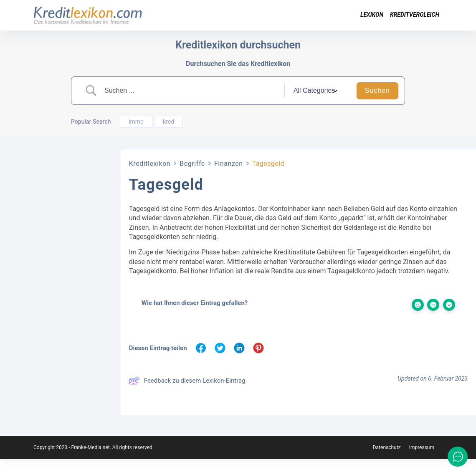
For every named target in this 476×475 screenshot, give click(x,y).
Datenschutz (387, 464)
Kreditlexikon (150, 164)
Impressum (422, 464)
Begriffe (192, 164)
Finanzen (229, 164)
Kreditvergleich (415, 15)
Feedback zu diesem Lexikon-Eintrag (187, 381)
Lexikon (372, 15)
